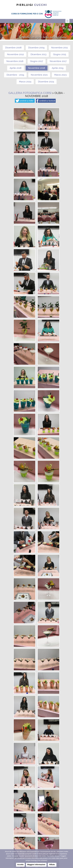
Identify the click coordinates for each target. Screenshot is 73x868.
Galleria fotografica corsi (30, 93)
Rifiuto (52, 865)
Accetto (20, 865)
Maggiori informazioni (36, 865)
